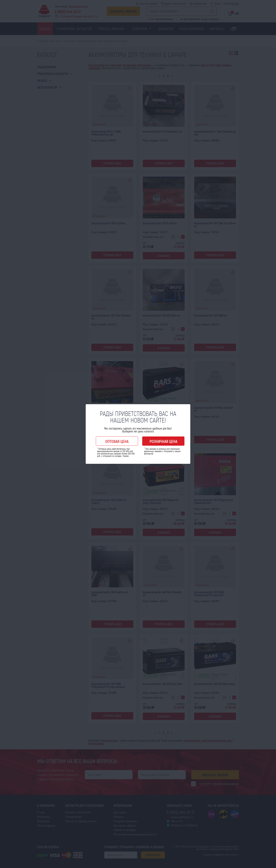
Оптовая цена (117, 441)
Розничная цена (163, 441)
